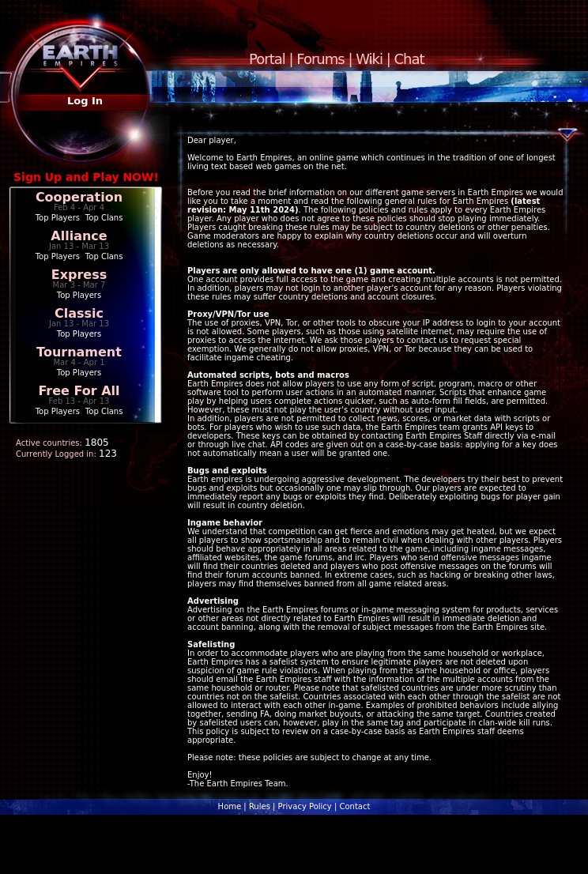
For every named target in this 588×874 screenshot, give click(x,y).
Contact (354, 806)
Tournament (79, 352)
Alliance (79, 236)
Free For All (79, 391)
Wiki (369, 59)
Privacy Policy (305, 806)
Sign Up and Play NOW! (86, 177)
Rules (260, 806)
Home (230, 806)
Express (79, 275)
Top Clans (104, 218)
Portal (267, 59)
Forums (320, 59)
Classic (79, 313)
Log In (85, 101)
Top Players (58, 218)
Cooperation (79, 197)
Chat (409, 59)
